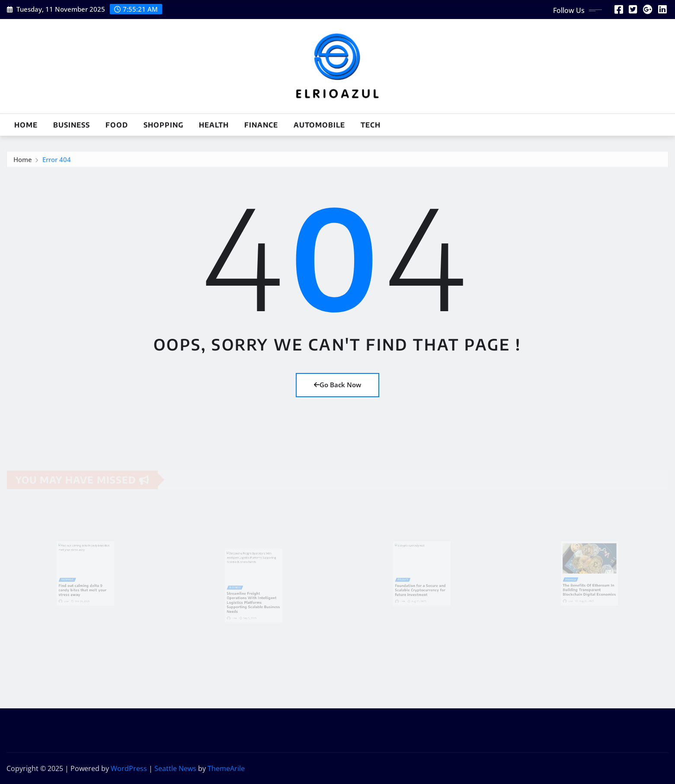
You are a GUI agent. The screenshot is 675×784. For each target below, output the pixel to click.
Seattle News (175, 768)
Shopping (163, 125)
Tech (371, 125)
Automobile (319, 125)
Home (26, 125)
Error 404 (57, 161)
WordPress (129, 768)
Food (117, 125)
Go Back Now (337, 385)
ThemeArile (226, 768)
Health (214, 125)
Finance (261, 125)
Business (72, 125)
